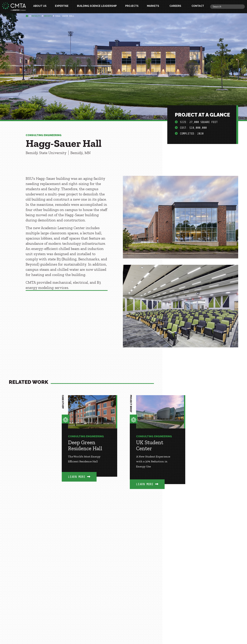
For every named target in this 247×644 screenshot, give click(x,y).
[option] (89, 443)
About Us (40, 7)
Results (36, 16)
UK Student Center (150, 445)
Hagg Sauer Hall (65, 16)
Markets (153, 7)
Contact (198, 7)
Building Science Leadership (97, 7)
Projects (132, 7)
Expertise (62, 7)
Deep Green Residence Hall (85, 445)
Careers (175, 7)
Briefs (48, 16)
